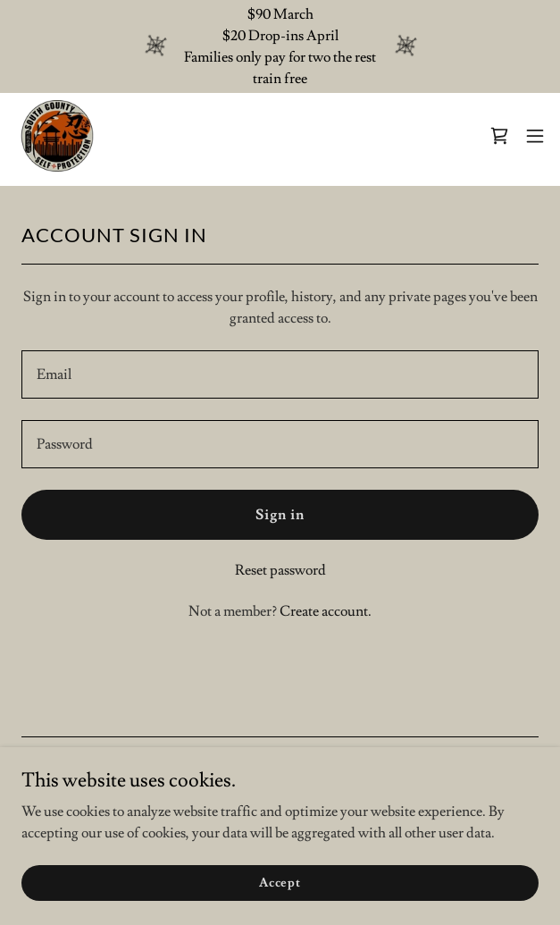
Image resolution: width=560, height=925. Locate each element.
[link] (58, 136)
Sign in (280, 515)
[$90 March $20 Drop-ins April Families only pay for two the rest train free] (280, 46)
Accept (280, 882)
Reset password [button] (280, 570)
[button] (535, 136)
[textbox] (280, 374)
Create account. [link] (326, 611)
